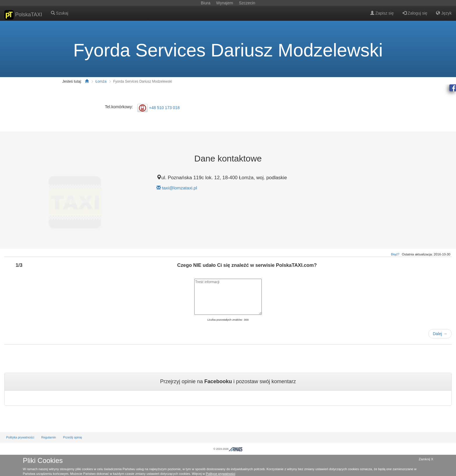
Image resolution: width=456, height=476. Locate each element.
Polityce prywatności (221, 474)
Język (444, 13)
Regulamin (49, 437)
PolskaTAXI (23, 15)
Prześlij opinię (73, 437)
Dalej (440, 334)
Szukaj (60, 13)
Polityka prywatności (20, 437)
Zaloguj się (415, 13)
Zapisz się (382, 13)
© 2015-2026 (228, 449)
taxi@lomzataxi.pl (180, 188)
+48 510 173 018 (164, 107)
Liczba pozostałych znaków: (225, 320)
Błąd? (395, 254)
